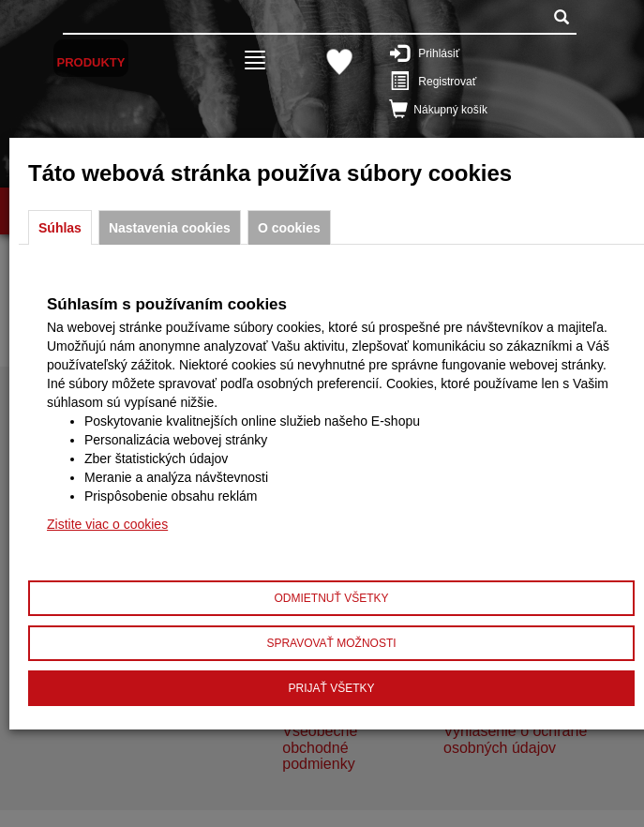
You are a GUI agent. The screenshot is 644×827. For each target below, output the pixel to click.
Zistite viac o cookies (107, 524)
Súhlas (60, 228)
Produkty (91, 62)
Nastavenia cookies (170, 228)
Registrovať (454, 81)
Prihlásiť (454, 53)
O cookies (289, 228)
